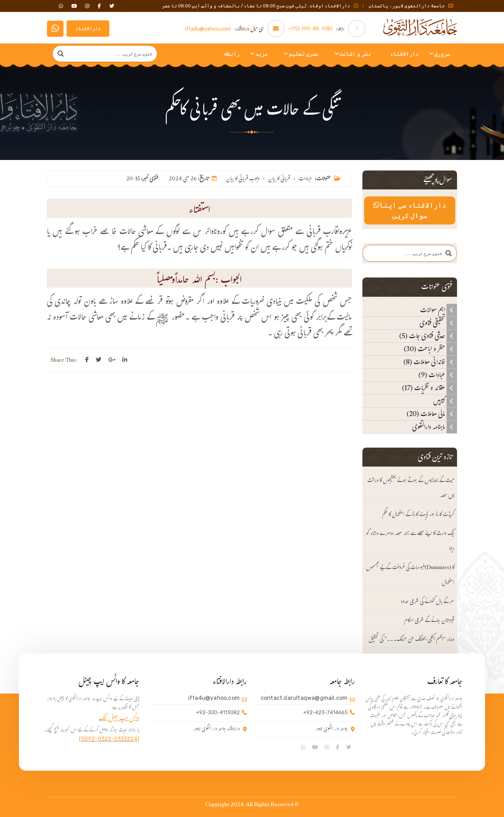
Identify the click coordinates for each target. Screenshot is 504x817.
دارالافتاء (88, 29)
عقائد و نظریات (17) (430, 388)
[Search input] (111, 54)
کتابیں (445, 401)
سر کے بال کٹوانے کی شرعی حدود (427, 602)
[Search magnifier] (61, 54)
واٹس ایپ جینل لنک (119, 719)
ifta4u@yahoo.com (208, 29)
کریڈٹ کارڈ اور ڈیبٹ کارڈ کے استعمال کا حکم (418, 515)
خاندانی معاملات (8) (430, 362)
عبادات (305, 179)
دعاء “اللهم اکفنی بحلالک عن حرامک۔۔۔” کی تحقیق (411, 640)
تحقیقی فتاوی (438, 323)
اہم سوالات (439, 310)
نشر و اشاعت (355, 54)
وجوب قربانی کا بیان (243, 179)
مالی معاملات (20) (432, 414)
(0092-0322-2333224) (109, 739)
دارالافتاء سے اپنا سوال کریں (410, 210)
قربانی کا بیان (279, 179)
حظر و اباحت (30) (430, 349)
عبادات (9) (438, 375)
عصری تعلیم (304, 54)
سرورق (442, 54)
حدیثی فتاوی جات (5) (428, 336)
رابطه (231, 54)
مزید (261, 54)
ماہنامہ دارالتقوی (435, 427)
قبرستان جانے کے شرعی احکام (429, 621)
